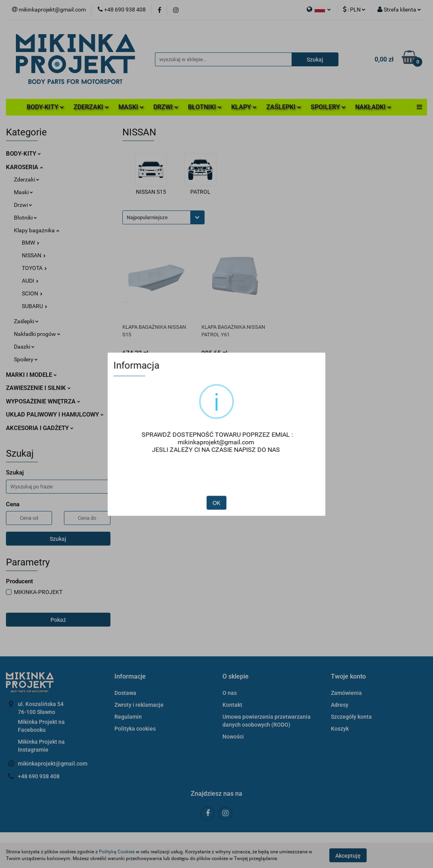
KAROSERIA (24, 167)
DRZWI (166, 107)
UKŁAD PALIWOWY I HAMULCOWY (55, 415)
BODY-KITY (45, 107)
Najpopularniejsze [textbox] (147, 217)
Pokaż (58, 620)
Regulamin (128, 717)
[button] (130, 677)
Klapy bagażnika (37, 230)
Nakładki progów (37, 334)
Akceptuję (348, 855)
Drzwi (23, 205)
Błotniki (25, 218)
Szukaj (58, 539)
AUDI (30, 281)
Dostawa (125, 693)
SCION (32, 293)
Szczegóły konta (351, 717)
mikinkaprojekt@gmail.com (53, 764)
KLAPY (244, 107)
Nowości (233, 737)
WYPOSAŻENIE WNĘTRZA (43, 401)
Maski (23, 192)
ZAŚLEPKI (284, 107)
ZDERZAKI (91, 107)
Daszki (24, 347)
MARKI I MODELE (31, 375)
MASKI (131, 107)
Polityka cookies (135, 729)
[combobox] (163, 217)
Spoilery (26, 359)
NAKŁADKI (373, 107)
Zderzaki (27, 179)
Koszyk (340, 729)
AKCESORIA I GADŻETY (40, 428)
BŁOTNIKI (205, 107)
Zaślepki (26, 321)
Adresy (340, 705)
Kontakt (232, 705)
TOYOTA (34, 268)
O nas (230, 693)
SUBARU (35, 306)
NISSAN (34, 255)
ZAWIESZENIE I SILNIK (38, 388)
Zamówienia (346, 693)
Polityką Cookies (117, 852)
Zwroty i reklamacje (139, 705)
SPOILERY (328, 107)
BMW (31, 243)
